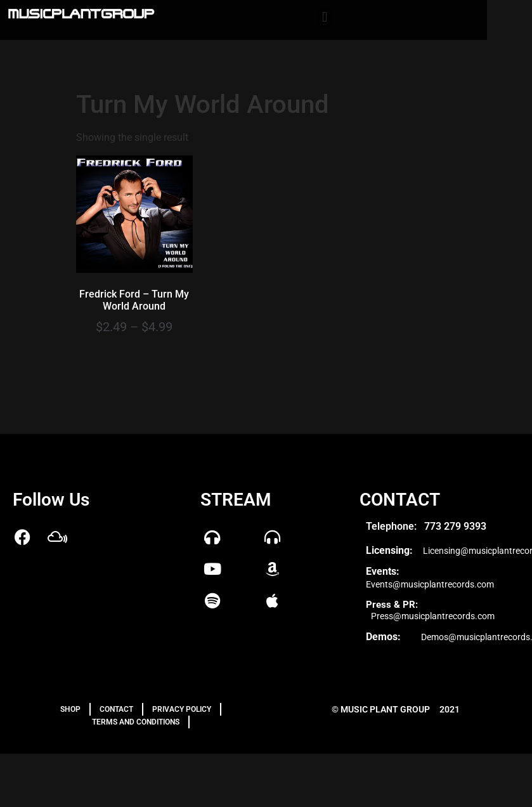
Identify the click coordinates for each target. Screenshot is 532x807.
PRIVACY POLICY (182, 709)
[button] (324, 17)
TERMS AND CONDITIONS (136, 722)
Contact (116, 709)
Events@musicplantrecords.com (430, 584)
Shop (70, 709)
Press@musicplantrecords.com (433, 616)
